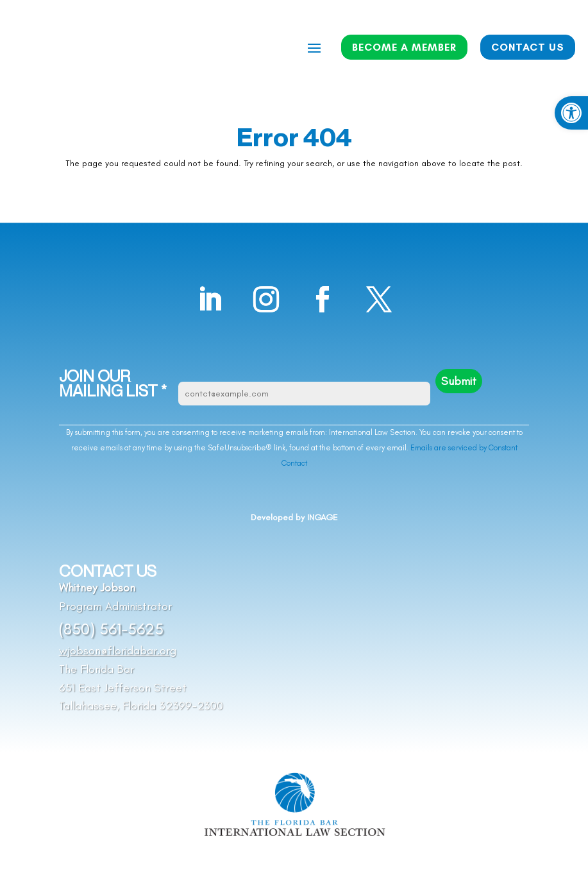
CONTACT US (528, 47)
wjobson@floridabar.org (118, 651)
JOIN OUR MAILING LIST (113, 384)
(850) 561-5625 (111, 629)
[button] (571, 113)
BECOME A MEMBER (404, 47)
